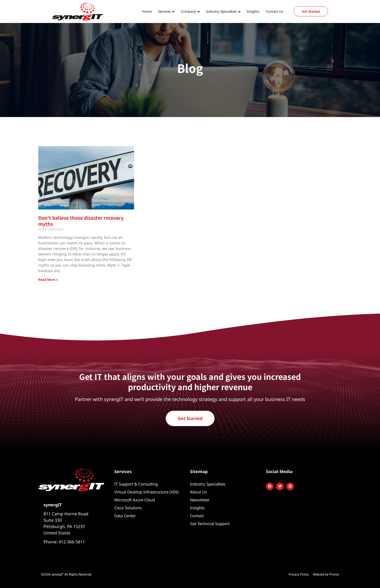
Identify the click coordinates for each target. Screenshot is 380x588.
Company (188, 11)
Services (164, 11)
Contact (197, 516)
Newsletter (200, 500)
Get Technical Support (210, 524)
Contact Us (274, 11)
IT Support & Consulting (136, 484)
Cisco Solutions (128, 508)
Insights (253, 11)
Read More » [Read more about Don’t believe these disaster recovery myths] (48, 280)
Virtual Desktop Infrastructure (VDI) (146, 492)
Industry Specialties (221, 11)
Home (147, 11)
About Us (198, 492)
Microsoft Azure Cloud (135, 500)
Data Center (125, 516)
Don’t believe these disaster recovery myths (81, 221)
